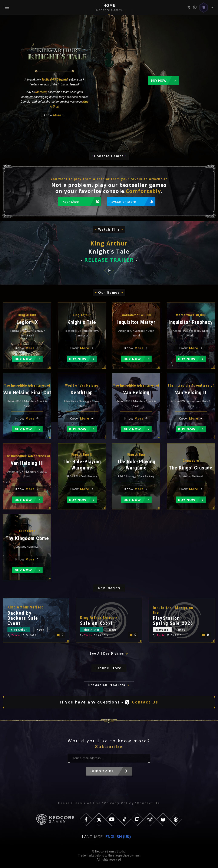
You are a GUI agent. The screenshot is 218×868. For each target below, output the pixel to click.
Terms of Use (87, 803)
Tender (16, 635)
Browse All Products (107, 685)
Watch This (109, 229)
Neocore (162, 630)
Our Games (109, 292)
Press (64, 803)
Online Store (109, 668)
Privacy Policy (119, 803)
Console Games (109, 156)
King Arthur (19, 630)
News (40, 630)
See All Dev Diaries (107, 654)
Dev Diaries (109, 588)
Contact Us (145, 702)
